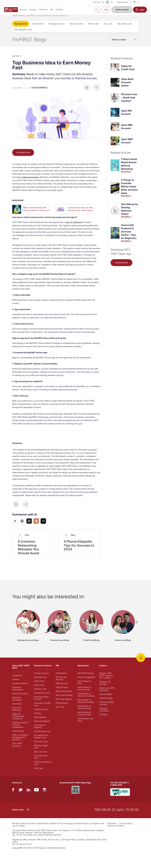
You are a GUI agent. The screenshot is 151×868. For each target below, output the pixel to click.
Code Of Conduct (20, 698)
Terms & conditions (116, 830)
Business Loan (40, 693)
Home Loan (93, 28)
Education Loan (125, 28)
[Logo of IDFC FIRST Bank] (11, 9)
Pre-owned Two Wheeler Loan (41, 741)
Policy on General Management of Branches (20, 742)
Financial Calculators (104, 714)
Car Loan (108, 28)
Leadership (17, 680)
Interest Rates (105, 699)
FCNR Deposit (62, 707)
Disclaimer (112, 828)
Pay (106, 10)
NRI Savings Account (61, 683)
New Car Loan (40, 756)
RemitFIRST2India (85, 677)
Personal (23, 10)
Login (140, 10)
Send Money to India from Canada (86, 705)
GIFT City (60, 711)
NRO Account (62, 692)
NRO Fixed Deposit (64, 699)
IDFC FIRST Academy (17, 749)
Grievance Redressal (17, 713)
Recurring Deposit (42, 725)
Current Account (41, 714)
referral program (30, 181)
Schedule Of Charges (105, 687)
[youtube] (36, 795)
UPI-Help (103, 719)
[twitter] (20, 795)
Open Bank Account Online (127, 87)
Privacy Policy (126, 828)
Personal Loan (76, 28)
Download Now (23, 157)
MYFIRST (31, 19)
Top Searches (21, 28)
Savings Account (56, 28)
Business (33, 10)
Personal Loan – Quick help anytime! (129, 102)
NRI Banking (61, 677)
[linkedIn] (28, 795)
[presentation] (14, 627)
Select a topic (119, 44)
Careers (16, 684)
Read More (126, 176)
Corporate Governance (18, 693)
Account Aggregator (86, 681)
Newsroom (17, 708)
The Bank (59, 10)
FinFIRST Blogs (106, 702)
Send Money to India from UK (84, 693)
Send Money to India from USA (84, 711)
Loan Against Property (40, 731)
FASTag (37, 718)
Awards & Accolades (17, 703)
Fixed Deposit (40, 721)
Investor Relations (20, 688)
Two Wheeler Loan (23, 34)
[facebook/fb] (13, 795)
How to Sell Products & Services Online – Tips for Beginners (129, 236)
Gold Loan (38, 772)
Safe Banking (18, 735)
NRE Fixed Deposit (64, 696)
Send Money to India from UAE (84, 718)
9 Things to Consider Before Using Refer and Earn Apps (129, 191)
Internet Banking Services (107, 708)
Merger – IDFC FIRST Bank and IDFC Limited (106, 680)
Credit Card (43, 10)
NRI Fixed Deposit (64, 703)
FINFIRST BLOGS (18, 19)
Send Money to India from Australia (86, 699)
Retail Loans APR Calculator (107, 693)
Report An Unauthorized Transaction (18, 721)
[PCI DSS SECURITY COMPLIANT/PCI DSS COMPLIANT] (120, 796)
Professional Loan (42, 697)
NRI (52, 10)
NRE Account (62, 688)
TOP (141, 662)
